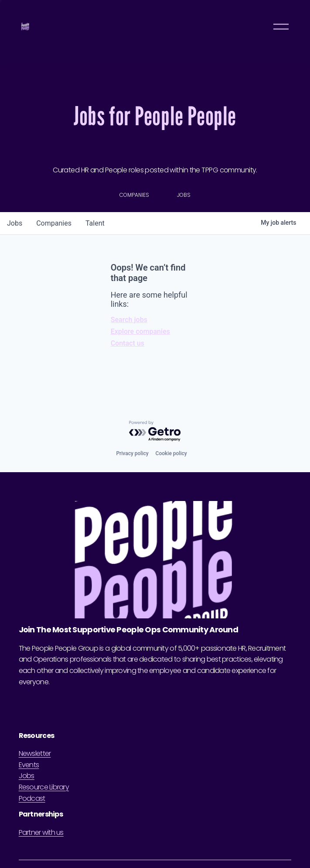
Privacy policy (132, 453)
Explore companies (140, 331)
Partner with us (41, 832)
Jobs (27, 776)
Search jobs (129, 320)
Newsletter (35, 753)
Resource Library (44, 787)
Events (29, 765)
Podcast (32, 798)
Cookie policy (171, 453)
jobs (15, 223)
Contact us (128, 343)
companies (54, 223)
